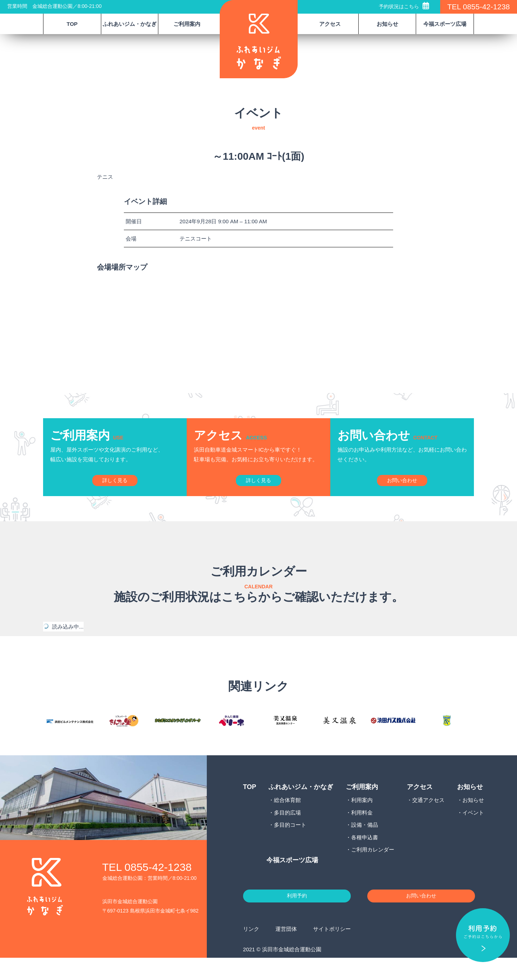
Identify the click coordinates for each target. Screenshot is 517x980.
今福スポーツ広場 (445, 24)
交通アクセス (428, 818)
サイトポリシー (332, 951)
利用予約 (297, 916)
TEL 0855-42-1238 (479, 7)
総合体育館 (287, 818)
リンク (251, 951)
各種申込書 (365, 856)
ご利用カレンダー (373, 868)
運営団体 (286, 951)
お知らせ (473, 818)
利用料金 (362, 831)
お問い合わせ (421, 916)
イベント (473, 831)
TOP (72, 24)
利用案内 (362, 818)
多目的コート (290, 843)
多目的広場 (287, 831)
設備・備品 (365, 843)
